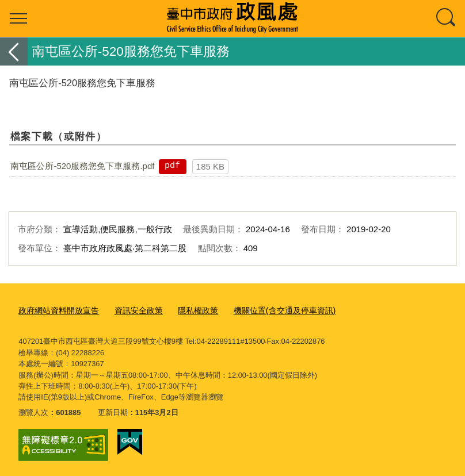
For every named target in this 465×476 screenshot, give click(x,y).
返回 (14, 51)
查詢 (447, 18)
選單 (18, 18)
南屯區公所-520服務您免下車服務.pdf (82, 166)
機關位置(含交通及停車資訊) (269, 310)
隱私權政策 (187, 310)
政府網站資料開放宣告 (56, 310)
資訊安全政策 (131, 310)
